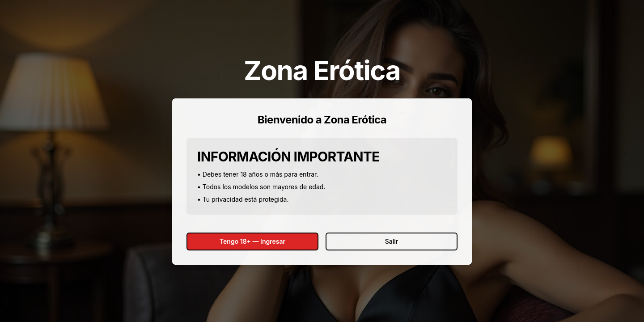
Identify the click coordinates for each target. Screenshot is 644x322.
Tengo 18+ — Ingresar (252, 241)
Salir (392, 241)
